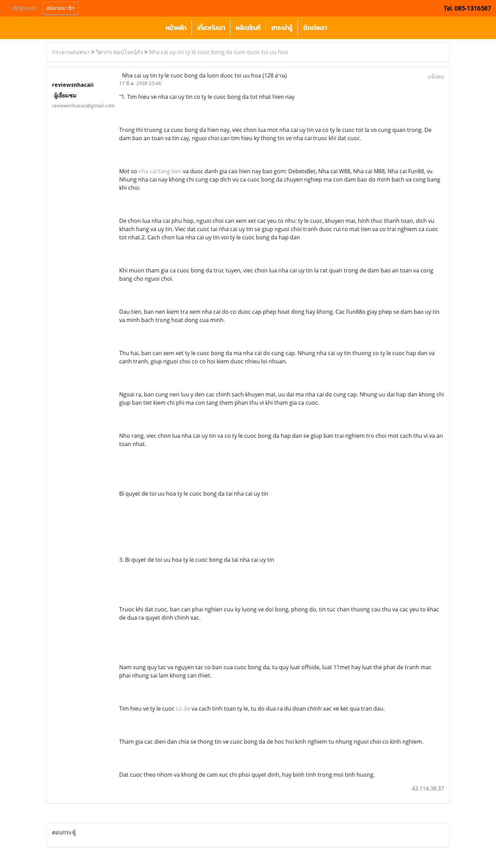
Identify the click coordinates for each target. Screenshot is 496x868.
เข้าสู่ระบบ (24, 8)
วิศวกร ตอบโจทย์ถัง (119, 52)
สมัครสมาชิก (60, 8)
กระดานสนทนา (71, 52)
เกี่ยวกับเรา (211, 28)
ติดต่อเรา (315, 28)
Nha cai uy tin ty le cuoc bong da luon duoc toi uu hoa (218, 52)
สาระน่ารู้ (282, 28)
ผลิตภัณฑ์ (248, 28)
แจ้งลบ (436, 76)
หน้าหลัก (176, 28)
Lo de (183, 709)
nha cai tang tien (160, 171)
